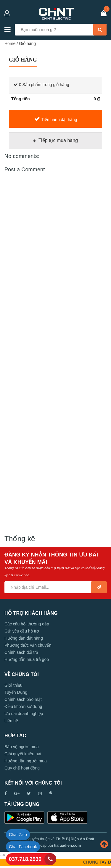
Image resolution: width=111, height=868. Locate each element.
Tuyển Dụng (16, 692)
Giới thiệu (13, 685)
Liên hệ (11, 721)
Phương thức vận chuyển (28, 645)
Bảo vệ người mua (22, 747)
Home (10, 43)
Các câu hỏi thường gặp (27, 624)
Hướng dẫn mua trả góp (27, 659)
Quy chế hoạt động (22, 768)
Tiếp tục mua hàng (58, 140)
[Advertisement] (55, 361)
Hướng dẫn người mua (26, 761)
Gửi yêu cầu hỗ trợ (22, 631)
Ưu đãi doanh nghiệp (24, 714)
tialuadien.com (67, 845)
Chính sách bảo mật (23, 699)
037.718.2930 (25, 859)
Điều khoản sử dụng (23, 706)
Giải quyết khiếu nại (23, 754)
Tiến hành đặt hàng (59, 120)
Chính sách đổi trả (21, 652)
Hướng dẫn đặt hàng (24, 638)
